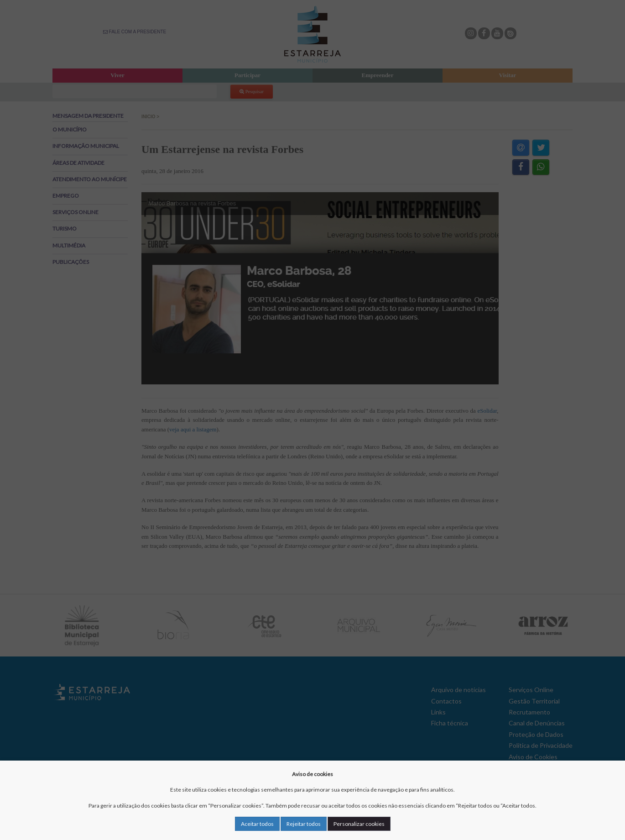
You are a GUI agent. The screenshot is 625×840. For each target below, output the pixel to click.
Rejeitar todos (304, 824)
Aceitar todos (257, 824)
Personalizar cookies (359, 824)
